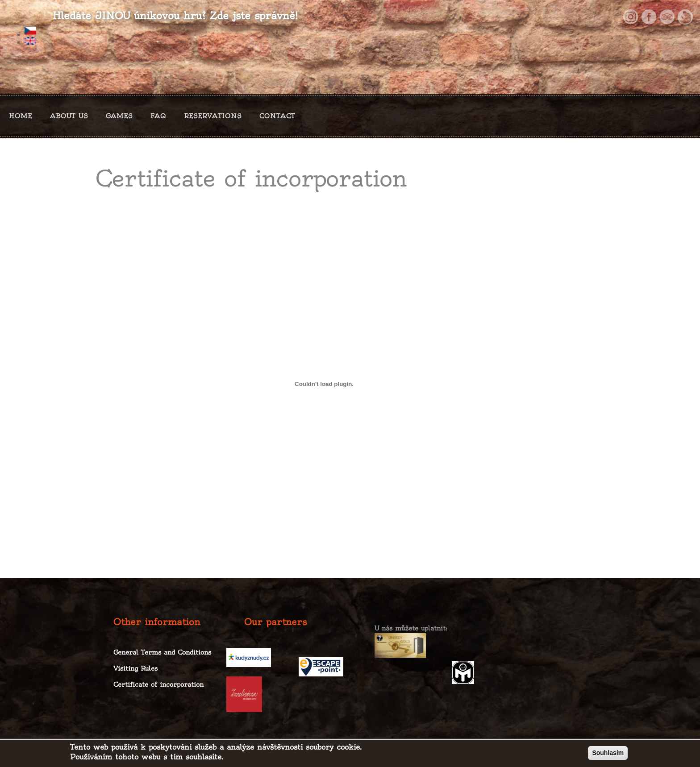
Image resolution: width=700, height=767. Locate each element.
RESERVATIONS (213, 116)
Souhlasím (608, 755)
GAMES (119, 116)
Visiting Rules (135, 668)
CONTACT (277, 116)
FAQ (158, 116)
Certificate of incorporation (158, 684)
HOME (21, 116)
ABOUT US (69, 116)
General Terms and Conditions (162, 652)
